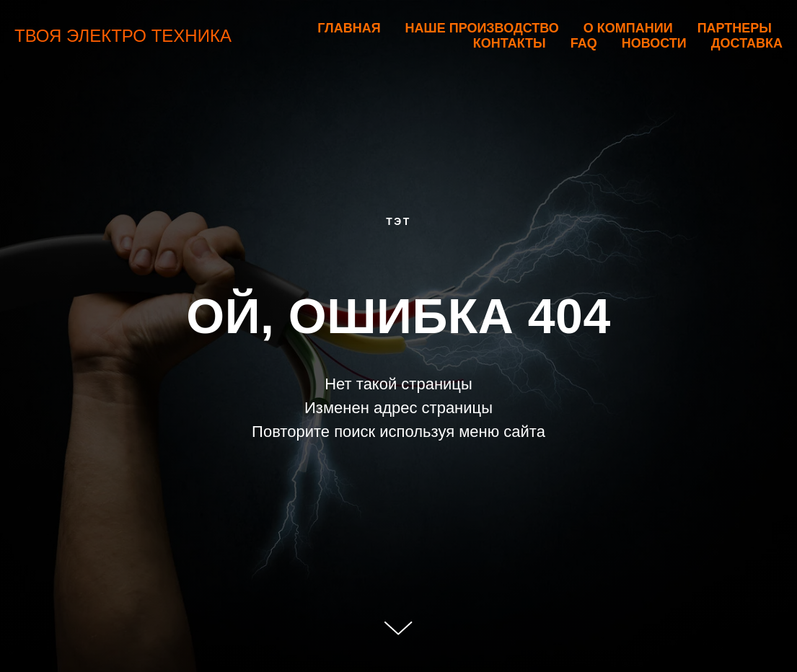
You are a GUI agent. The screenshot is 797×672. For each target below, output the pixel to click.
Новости (654, 43)
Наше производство (482, 28)
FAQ (584, 43)
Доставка (747, 43)
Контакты (510, 43)
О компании (628, 28)
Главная (349, 28)
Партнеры (735, 28)
